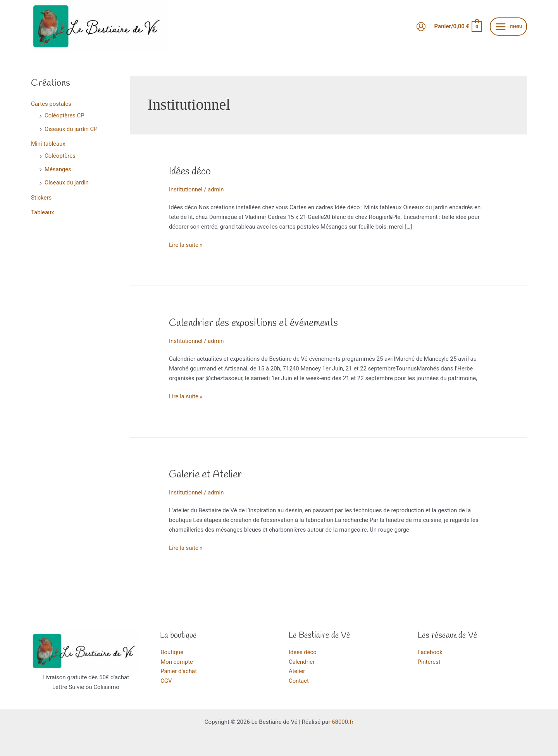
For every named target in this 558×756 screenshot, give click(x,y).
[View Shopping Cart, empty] (458, 27)
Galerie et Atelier (205, 475)
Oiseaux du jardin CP (71, 128)
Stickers (41, 195)
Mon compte (177, 662)
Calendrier (302, 662)
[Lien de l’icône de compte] (421, 27)
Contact (299, 681)
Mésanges (58, 168)
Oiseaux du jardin (67, 181)
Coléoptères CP (65, 115)
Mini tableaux (48, 143)
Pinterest (429, 662)
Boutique (171, 652)
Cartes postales (51, 104)
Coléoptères (60, 155)
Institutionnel (186, 189)
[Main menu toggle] (508, 27)
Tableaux (43, 210)
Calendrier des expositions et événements (254, 323)
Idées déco (190, 172)
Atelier (297, 671)
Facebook (430, 652)
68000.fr (343, 722)
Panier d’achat (178, 671)
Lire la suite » (186, 245)
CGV (166, 681)
